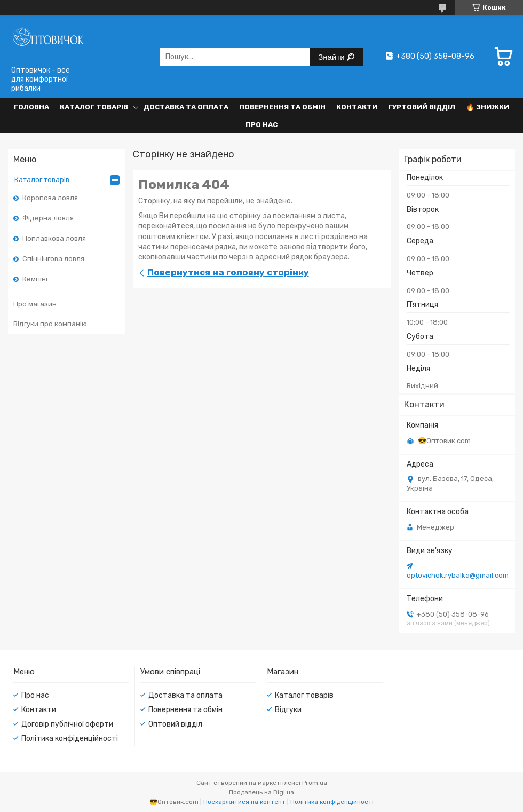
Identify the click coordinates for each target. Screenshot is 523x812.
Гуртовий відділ (422, 107)
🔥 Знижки (488, 107)
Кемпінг (35, 279)
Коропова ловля (50, 198)
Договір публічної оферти (67, 724)
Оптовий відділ (175, 724)
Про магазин (35, 304)
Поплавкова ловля (54, 238)
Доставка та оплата (186, 107)
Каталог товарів (94, 107)
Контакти (357, 107)
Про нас (261, 125)
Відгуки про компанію (50, 324)
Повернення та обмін (282, 107)
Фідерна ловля (48, 218)
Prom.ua (315, 783)
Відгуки (288, 710)
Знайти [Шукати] (332, 57)
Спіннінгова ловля (53, 259)
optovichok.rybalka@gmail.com (458, 575)
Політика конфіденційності (70, 739)
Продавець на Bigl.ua (261, 792)
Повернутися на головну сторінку (228, 272)
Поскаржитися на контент (244, 802)
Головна (31, 107)
